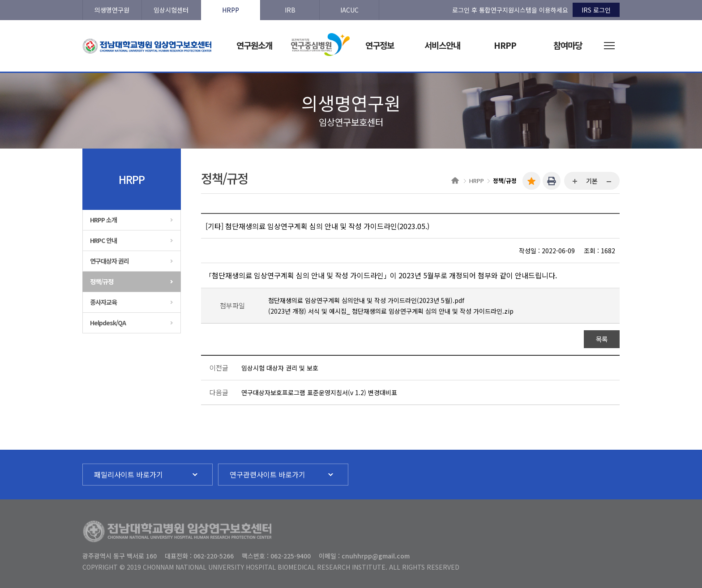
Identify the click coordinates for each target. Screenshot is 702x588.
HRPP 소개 (103, 220)
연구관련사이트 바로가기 (268, 474)
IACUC (349, 10)
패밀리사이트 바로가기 (128, 474)
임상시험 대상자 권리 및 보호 (280, 368)
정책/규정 (102, 281)
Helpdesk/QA (108, 323)
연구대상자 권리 (109, 261)
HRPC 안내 (103, 240)
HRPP (231, 10)
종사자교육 (103, 302)
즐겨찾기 (531, 181)
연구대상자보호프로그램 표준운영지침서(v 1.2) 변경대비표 (319, 392)
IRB (290, 10)
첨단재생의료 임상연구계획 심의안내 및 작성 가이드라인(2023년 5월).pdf (366, 300)
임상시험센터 (171, 10)
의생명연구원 (112, 10)
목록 (602, 339)
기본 (592, 181)
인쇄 (552, 181)
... (575, 182)
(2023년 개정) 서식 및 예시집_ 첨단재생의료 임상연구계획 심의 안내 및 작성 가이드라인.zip (391, 311)
